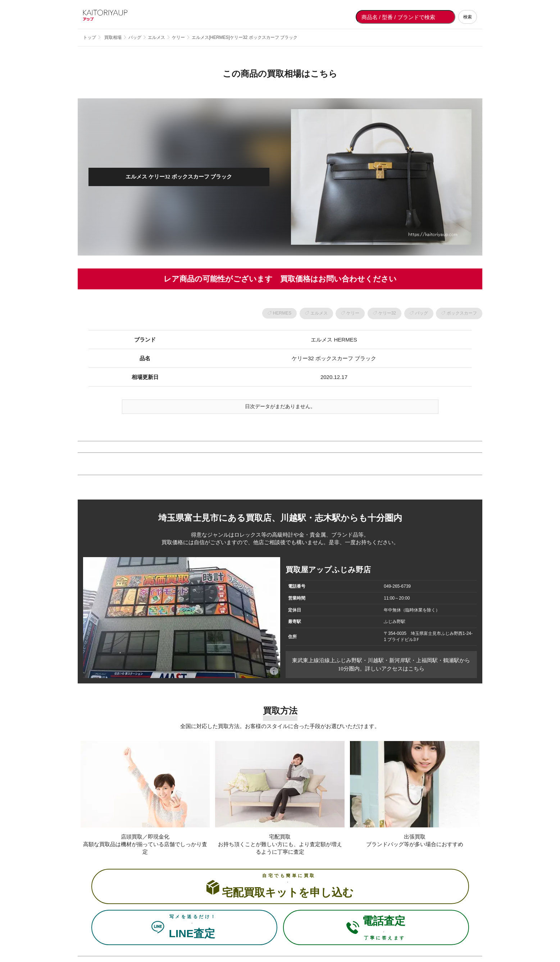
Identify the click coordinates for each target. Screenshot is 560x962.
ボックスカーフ (462, 313)
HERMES (282, 313)
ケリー (353, 313)
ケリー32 (387, 313)
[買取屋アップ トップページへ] (112, 17)
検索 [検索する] (468, 17)
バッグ (422, 313)
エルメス (319, 313)
